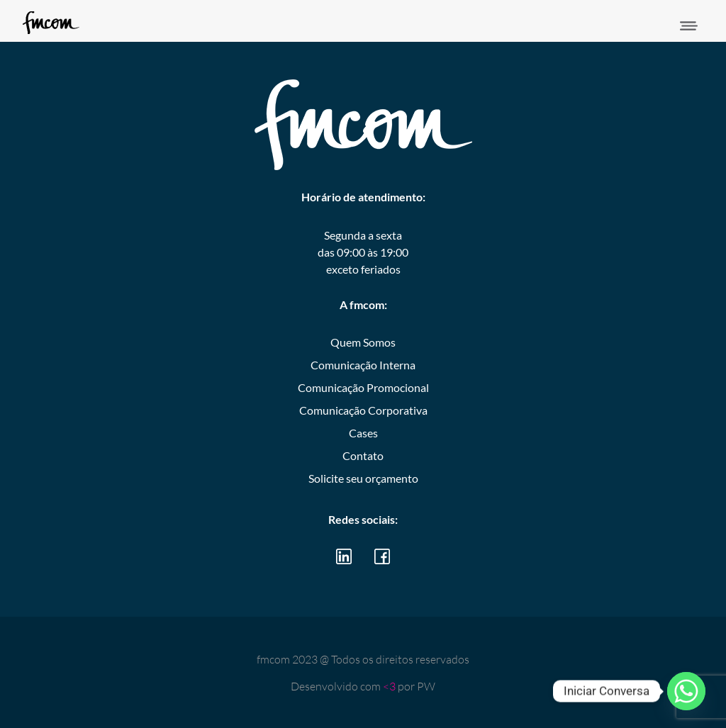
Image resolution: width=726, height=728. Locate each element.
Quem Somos (363, 342)
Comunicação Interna (363, 365)
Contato (363, 455)
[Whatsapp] (686, 691)
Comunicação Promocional (363, 387)
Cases (363, 433)
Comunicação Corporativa (363, 410)
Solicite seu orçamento (363, 478)
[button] (689, 27)
